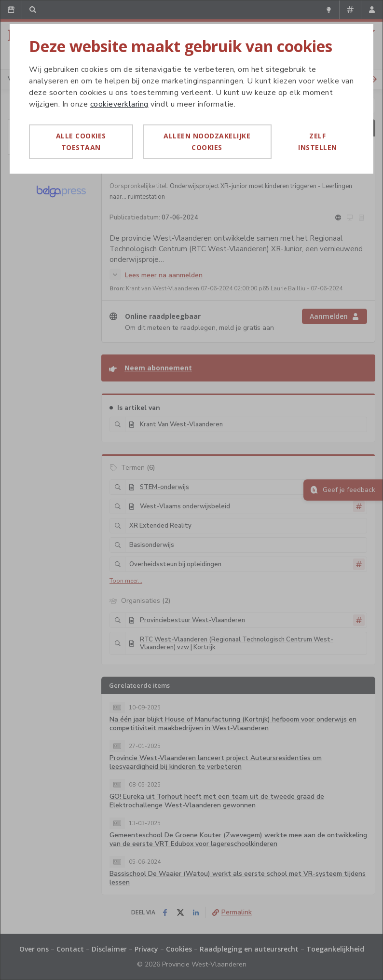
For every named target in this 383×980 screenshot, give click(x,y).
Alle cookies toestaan (81, 142)
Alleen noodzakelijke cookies (207, 142)
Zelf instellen (318, 142)
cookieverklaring (119, 104)
